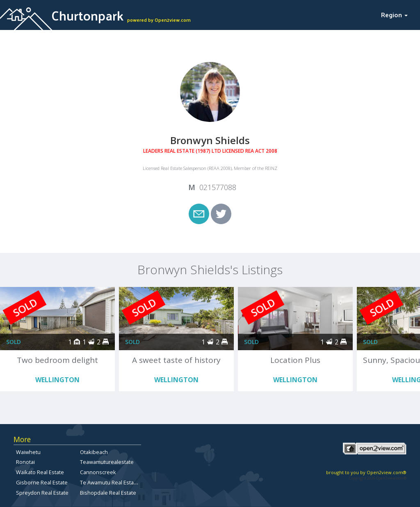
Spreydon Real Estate (42, 493)
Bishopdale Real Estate (108, 493)
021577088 (218, 187)
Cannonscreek (98, 472)
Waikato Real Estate (40, 472)
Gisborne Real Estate (42, 482)
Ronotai (25, 462)
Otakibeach (94, 452)
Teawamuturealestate (107, 462)
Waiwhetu (28, 452)
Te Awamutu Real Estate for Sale (120, 482)
